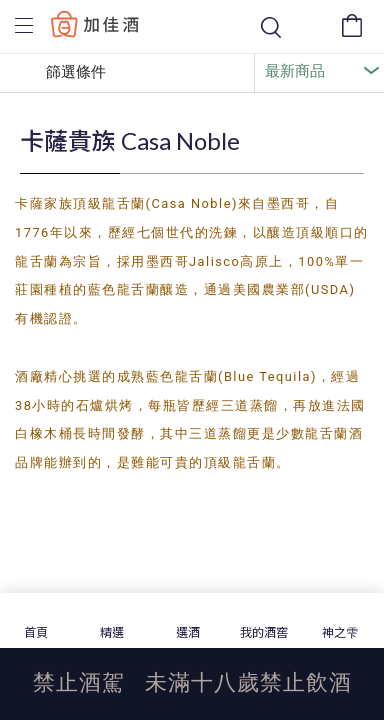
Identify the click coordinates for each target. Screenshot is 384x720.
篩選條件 (61, 73)
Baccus (95, 23)
